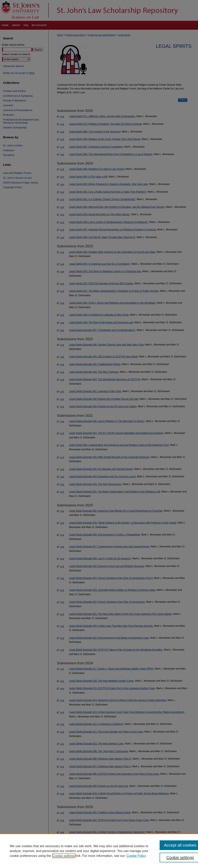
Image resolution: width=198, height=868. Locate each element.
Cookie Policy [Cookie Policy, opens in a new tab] (136, 856)
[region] (99, 851)
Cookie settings (64, 856)
